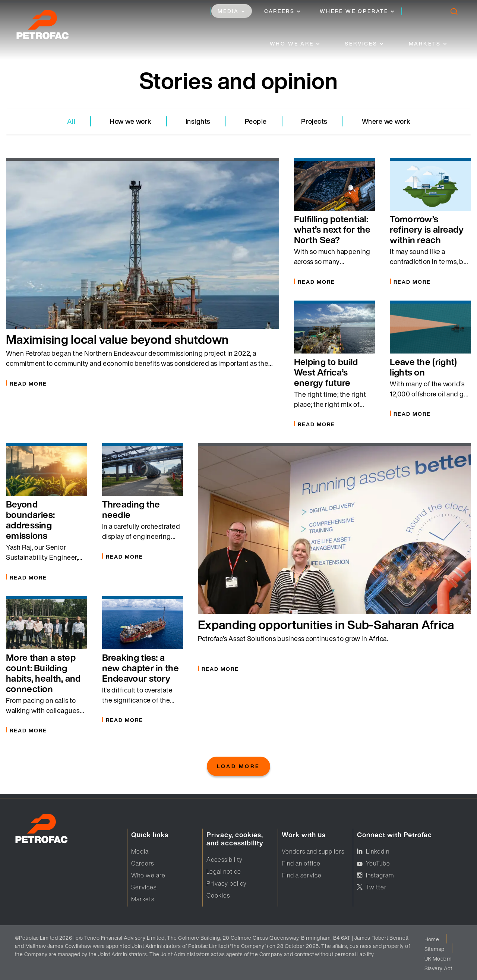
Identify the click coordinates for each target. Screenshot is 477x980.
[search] (454, 13)
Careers (279, 11)
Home (432, 939)
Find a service (302, 875)
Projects (314, 121)
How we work (130, 121)
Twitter (376, 887)
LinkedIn (378, 851)
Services (361, 43)
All (71, 121)
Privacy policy (227, 883)
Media (228, 11)
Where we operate (354, 11)
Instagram (380, 875)
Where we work (386, 121)
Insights (198, 121)
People (256, 121)
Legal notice (224, 871)
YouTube (378, 863)
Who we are (292, 43)
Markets (425, 43)
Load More (238, 766)
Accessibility (225, 860)
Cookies (218, 895)
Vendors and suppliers (313, 851)
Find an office (301, 863)
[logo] (50, 27)
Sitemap (435, 949)
